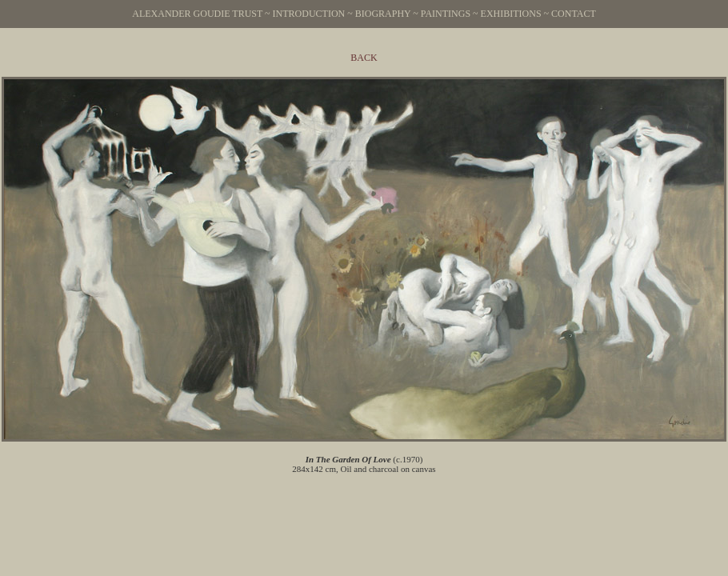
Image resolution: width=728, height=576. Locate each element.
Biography (383, 14)
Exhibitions (511, 14)
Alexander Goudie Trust (197, 14)
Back (364, 58)
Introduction (309, 14)
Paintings (446, 14)
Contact (574, 14)
